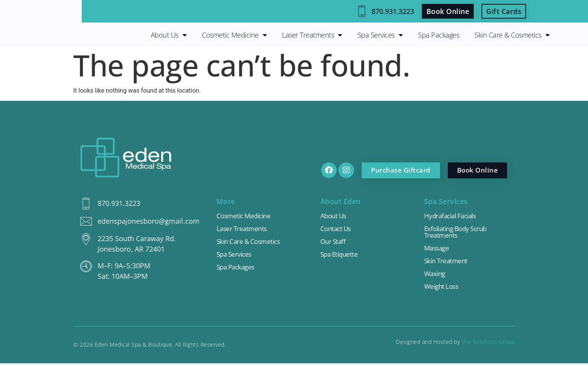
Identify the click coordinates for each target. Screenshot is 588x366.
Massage (438, 249)
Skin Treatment (447, 262)
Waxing (436, 276)
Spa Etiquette (341, 256)
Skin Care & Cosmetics (512, 35)
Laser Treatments (312, 35)
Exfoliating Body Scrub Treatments (459, 233)
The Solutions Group (488, 344)
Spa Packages (438, 35)
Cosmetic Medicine (234, 35)
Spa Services (380, 35)
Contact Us (337, 229)
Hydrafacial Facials (453, 216)
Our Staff (334, 242)
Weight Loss (443, 289)
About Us (169, 35)
